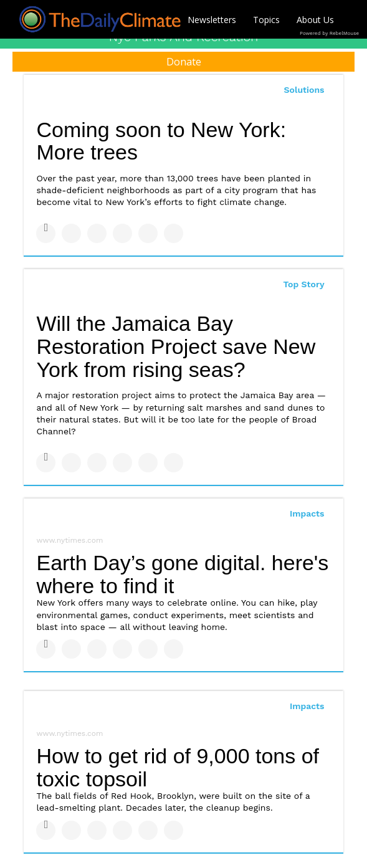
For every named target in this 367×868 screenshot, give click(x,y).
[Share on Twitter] (71, 233)
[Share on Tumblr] (122, 233)
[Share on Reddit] (174, 233)
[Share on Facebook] (46, 233)
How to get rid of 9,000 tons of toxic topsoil (178, 767)
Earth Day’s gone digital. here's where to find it (182, 574)
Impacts (307, 513)
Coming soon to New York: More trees (161, 141)
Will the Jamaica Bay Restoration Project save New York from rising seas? (176, 346)
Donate (184, 62)
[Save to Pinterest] (148, 233)
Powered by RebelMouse (329, 33)
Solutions (304, 90)
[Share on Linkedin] (97, 233)
